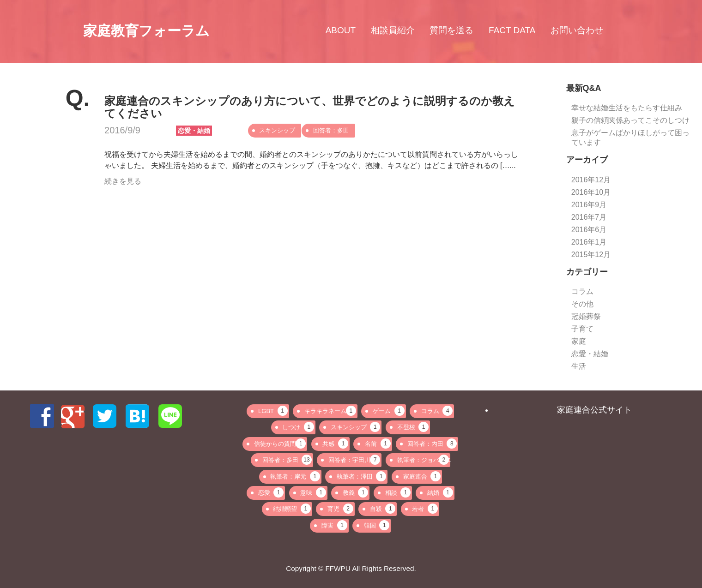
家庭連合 (422, 476)
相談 (398, 492)
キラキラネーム (330, 411)
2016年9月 (589, 205)
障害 (334, 525)
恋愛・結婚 (194, 131)
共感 (335, 444)
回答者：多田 (331, 130)
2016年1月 (589, 242)
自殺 (383, 509)
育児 (340, 509)
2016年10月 (591, 192)
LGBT (273, 411)
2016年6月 (589, 230)
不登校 (413, 427)
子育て (582, 329)
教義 (356, 492)
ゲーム (389, 411)
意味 (313, 492)
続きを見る (123, 181)
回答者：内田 (432, 444)
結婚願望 (292, 509)
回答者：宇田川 (354, 460)
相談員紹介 (393, 30)
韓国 (377, 525)
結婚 (440, 492)
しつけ (298, 427)
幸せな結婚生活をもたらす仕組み (627, 108)
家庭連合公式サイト (594, 410)
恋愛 (271, 492)
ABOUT (341, 30)
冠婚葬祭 (586, 316)
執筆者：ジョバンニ (424, 460)
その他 (582, 304)
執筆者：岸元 (295, 476)
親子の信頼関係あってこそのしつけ (630, 120)
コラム (582, 291)
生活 (579, 366)
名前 (378, 444)
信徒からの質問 (280, 444)
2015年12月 (591, 255)
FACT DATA (512, 30)
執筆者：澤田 (362, 476)
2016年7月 (589, 217)
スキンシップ (277, 130)
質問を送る (451, 30)
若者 (425, 509)
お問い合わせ (577, 30)
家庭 (579, 341)
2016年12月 (591, 180)
